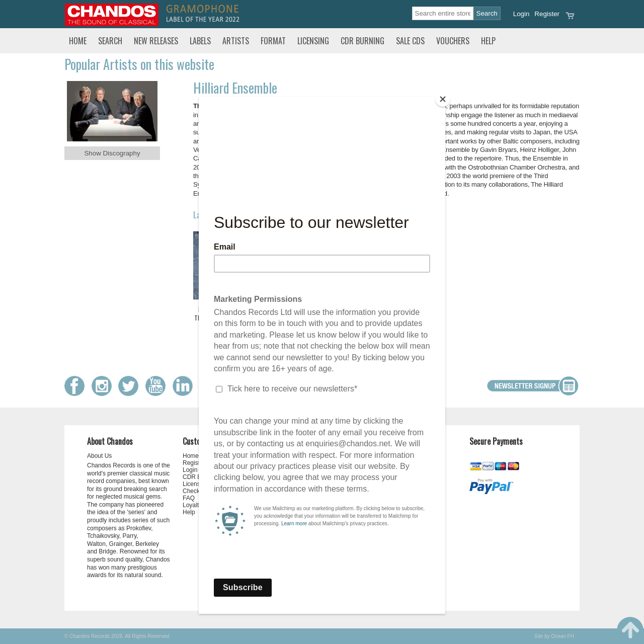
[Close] (443, 99)
